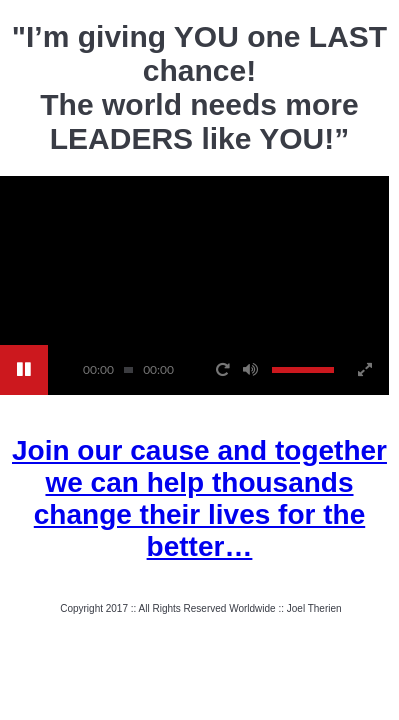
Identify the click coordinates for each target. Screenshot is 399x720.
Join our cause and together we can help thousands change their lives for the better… (199, 498)
